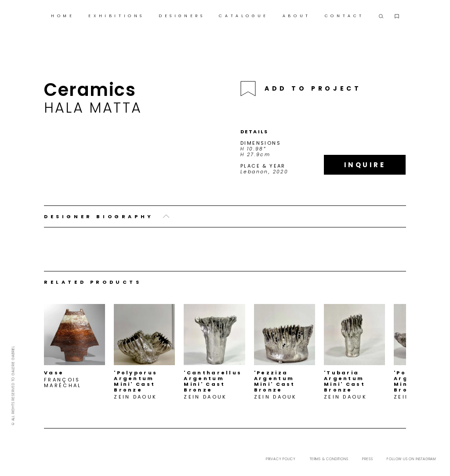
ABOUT (297, 16)
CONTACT (345, 16)
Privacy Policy (281, 459)
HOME (63, 16)
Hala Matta (93, 108)
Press (367, 459)
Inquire (365, 165)
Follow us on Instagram (411, 459)
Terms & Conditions (329, 459)
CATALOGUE (243, 16)
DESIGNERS (182, 16)
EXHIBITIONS (116, 16)
